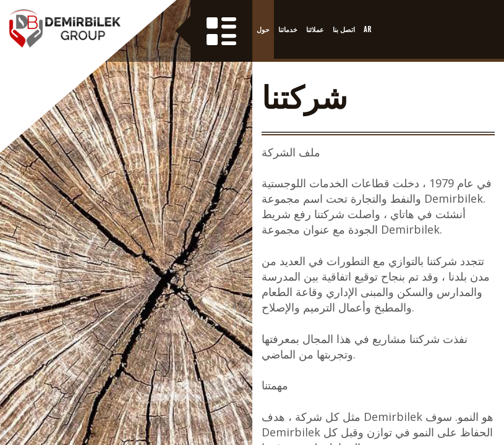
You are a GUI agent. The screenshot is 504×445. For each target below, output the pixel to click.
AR (368, 29)
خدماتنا (288, 29)
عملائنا (315, 29)
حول (263, 29)
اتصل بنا (344, 29)
